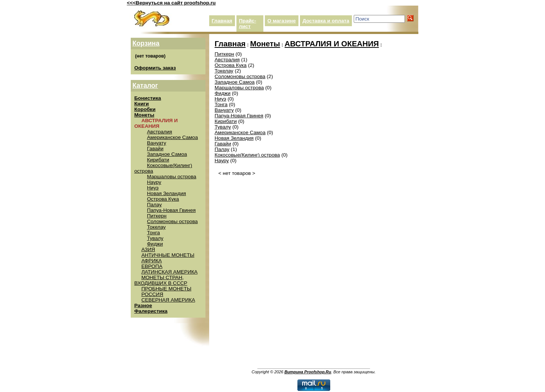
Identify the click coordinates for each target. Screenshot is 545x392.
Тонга (154, 233)
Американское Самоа (173, 137)
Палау (154, 205)
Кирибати (158, 160)
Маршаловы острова (172, 177)
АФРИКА (151, 261)
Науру (154, 182)
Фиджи (155, 244)
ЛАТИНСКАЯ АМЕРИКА (169, 272)
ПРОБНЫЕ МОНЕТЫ (166, 289)
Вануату (157, 143)
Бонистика (148, 98)
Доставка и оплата (326, 21)
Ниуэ (153, 188)
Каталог (145, 86)
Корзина (146, 43)
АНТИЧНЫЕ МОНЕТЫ (168, 255)
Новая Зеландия (167, 193)
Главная (222, 21)
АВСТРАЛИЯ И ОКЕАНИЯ (332, 44)
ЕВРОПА (152, 266)
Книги (142, 104)
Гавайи (155, 149)
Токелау (157, 227)
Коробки (145, 109)
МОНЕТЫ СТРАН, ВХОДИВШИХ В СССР (161, 280)
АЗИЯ (148, 249)
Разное (143, 305)
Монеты (145, 115)
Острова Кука (163, 199)
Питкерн (157, 216)
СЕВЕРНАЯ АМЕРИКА (168, 300)
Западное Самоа (167, 154)
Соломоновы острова (173, 221)
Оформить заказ (155, 68)
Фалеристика (151, 311)
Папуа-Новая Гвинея (171, 210)
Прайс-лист (248, 24)
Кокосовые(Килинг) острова (247, 155)
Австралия (160, 132)
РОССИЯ (152, 294)
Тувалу (155, 238)
